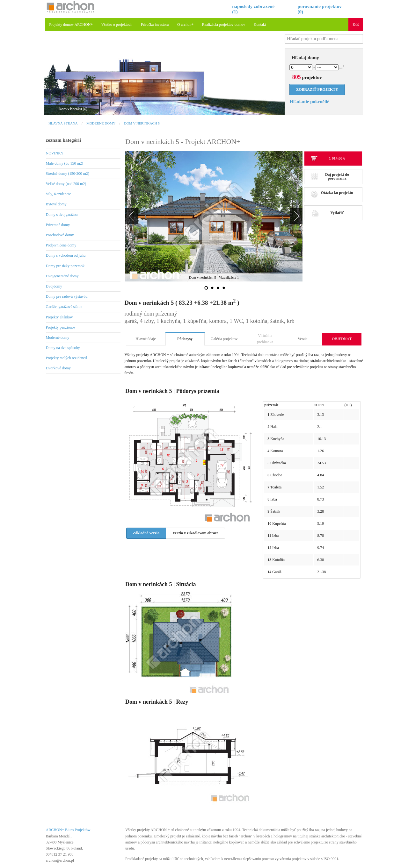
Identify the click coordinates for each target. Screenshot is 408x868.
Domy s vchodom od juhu (66, 255)
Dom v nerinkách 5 (142, 123)
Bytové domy (56, 204)
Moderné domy (101, 123)
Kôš (356, 25)
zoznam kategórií (63, 140)
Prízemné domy (58, 225)
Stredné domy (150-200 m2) (68, 174)
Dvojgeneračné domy (62, 276)
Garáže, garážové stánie (64, 307)
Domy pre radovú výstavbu (67, 296)
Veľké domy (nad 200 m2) (66, 184)
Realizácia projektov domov (224, 25)
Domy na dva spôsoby (63, 348)
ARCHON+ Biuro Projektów (68, 830)
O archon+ (185, 25)
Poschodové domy (60, 235)
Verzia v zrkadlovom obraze (195, 533)
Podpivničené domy (61, 245)
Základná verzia (146, 533)
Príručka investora (155, 25)
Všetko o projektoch (117, 25)
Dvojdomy (54, 286)
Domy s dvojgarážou (62, 215)
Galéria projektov (224, 339)
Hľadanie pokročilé (309, 102)
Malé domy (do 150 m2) (65, 163)
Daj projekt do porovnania (330, 176)
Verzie (303, 339)
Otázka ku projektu (332, 194)
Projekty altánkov (59, 317)
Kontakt (260, 25)
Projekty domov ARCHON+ (71, 25)
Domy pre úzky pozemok (65, 266)
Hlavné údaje (146, 339)
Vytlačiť (327, 213)
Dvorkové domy (58, 368)
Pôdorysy (185, 339)
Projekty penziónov (61, 327)
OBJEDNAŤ (342, 339)
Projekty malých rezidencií (66, 358)
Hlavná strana (63, 123)
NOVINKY (55, 153)
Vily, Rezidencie (58, 194)
